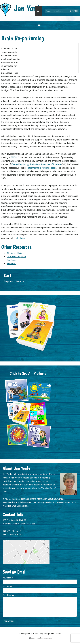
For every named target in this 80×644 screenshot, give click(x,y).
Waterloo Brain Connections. (16, 506)
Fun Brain (11, 260)
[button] (39, 11)
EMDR (14, 157)
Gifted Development (16, 257)
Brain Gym (35, 164)
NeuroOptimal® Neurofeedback (41, 168)
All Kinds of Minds (16, 253)
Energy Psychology (20, 164)
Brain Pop (12, 264)
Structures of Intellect (51, 164)
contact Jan (19, 238)
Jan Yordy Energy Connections (21, 10)
